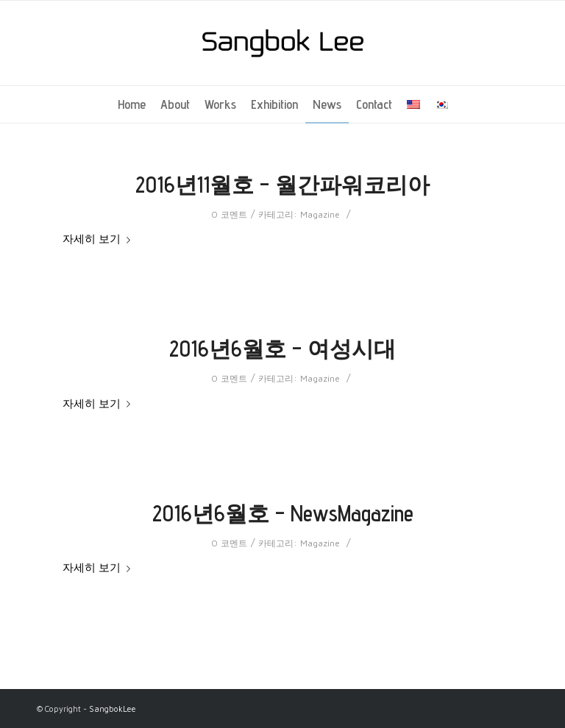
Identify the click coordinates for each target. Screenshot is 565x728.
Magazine (320, 214)
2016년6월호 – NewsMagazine (283, 513)
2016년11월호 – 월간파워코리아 (282, 185)
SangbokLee (113, 709)
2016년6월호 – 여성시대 (282, 349)
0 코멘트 (229, 214)
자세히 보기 (99, 239)
